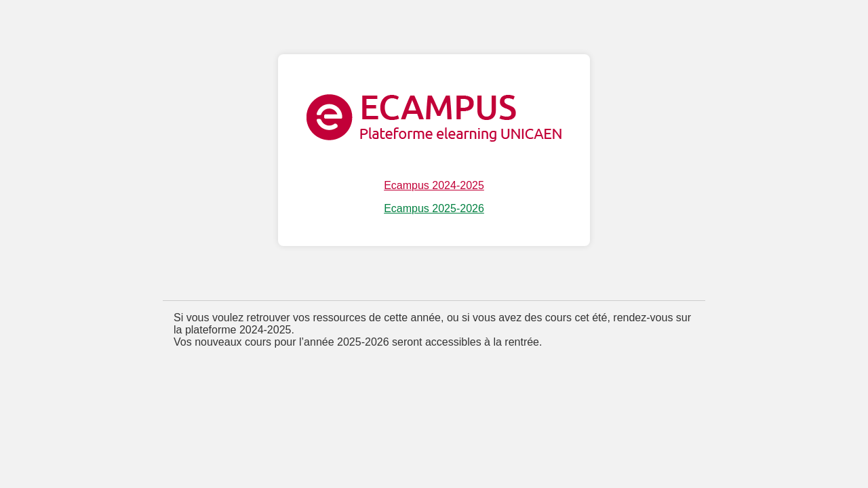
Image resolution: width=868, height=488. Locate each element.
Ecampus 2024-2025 (434, 185)
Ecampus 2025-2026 (434, 208)
